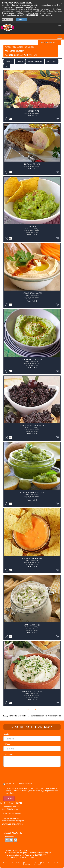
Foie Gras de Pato (32, 164)
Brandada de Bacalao (32, 691)
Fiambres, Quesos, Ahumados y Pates (21, 55)
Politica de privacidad (24, 784)
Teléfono (7, 744)
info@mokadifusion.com (11, 818)
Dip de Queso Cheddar (32, 558)
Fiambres (9, 61)
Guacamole (32, 227)
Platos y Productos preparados (20, 47)
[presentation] (21, 773)
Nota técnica (36, 863)
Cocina (33, 865)
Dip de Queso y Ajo (32, 625)
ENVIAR (9, 799)
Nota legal (27, 863)
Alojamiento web (17, 863)
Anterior (30, 709)
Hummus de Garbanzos (32, 293)
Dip (7, 66)
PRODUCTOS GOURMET (14, 51)
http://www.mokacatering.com (13, 821)
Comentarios (8, 754)
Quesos (20, 61)
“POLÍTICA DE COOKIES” (31, 15)
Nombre (7, 734)
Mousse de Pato (32, 111)
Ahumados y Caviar (35, 61)
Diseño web (7, 863)
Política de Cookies (47, 863)
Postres (39, 865)
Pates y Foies (52, 61)
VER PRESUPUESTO (50, 43)
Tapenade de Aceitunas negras (32, 426)
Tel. (11, 814)
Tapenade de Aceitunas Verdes (32, 492)
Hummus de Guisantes (32, 359)
